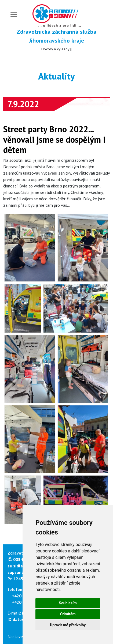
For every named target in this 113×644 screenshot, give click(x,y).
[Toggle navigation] (14, 14)
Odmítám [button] (68, 614)
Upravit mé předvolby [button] (68, 625)
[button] (30, 248)
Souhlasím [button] (68, 603)
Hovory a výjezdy (56, 49)
